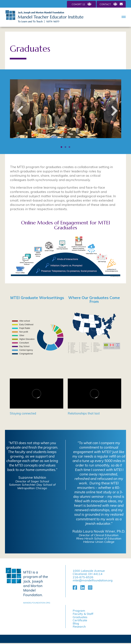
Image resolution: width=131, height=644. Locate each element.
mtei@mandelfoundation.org (93, 580)
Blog (76, 623)
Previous (18, 112)
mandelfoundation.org (37, 603)
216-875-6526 (83, 577)
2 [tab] (66, 147)
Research (79, 627)
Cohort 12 (82, 4)
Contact (111, 4)
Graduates (80, 617)
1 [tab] (62, 147)
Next (113, 112)
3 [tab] (70, 147)
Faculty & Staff (83, 614)
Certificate (80, 620)
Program (79, 611)
